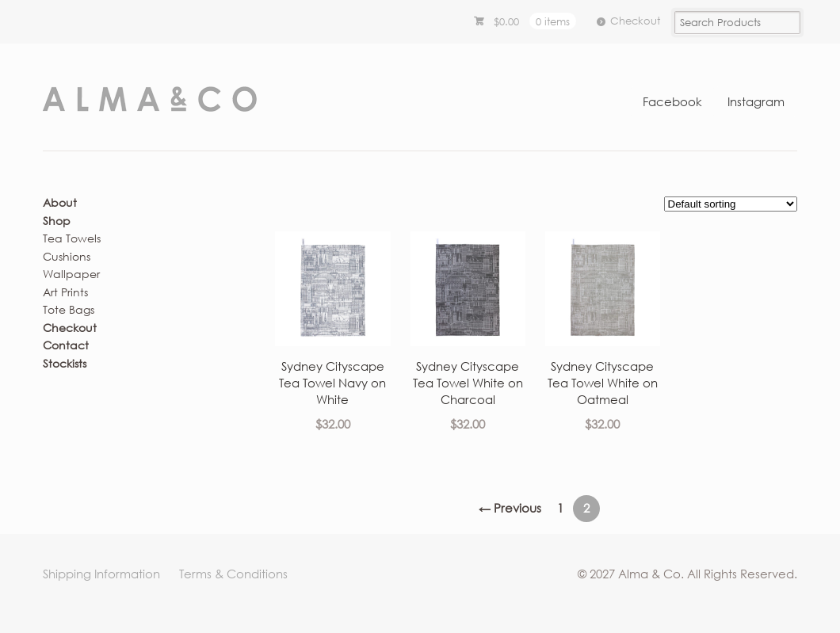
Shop (57, 221)
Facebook (672, 101)
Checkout (635, 21)
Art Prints (65, 292)
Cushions (67, 256)
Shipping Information (101, 574)
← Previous (510, 508)
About (60, 202)
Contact (66, 345)
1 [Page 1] (560, 508)
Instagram (756, 101)
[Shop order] (731, 204)
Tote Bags (69, 309)
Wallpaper (71, 274)
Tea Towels (72, 238)
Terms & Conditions (233, 574)
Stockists (65, 363)
